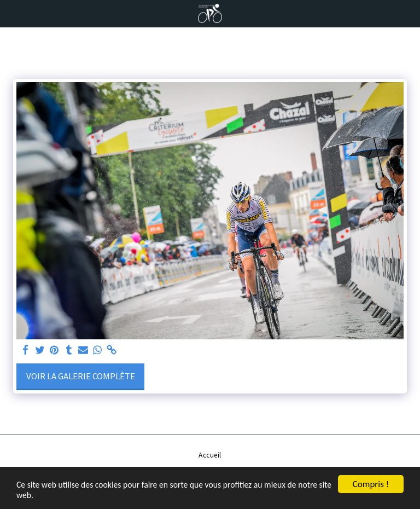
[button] (12, 13)
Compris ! (371, 482)
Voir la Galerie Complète (81, 376)
